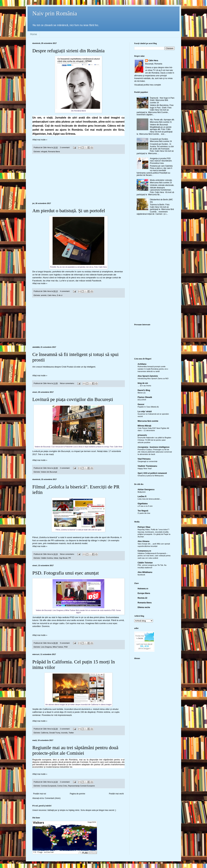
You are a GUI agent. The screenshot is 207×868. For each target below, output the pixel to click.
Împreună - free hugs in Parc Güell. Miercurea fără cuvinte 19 (162, 100)
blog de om (143, 383)
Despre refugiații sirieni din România (68, 51)
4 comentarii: (65, 291)
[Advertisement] (78, 178)
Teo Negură (143, 511)
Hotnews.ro (143, 589)
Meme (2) (142, 393)
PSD (66, 647)
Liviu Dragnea (46, 647)
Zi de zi (60, 295)
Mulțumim (142, 492)
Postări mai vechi (116, 794)
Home (34, 34)
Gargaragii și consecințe (147, 461)
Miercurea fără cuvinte (148, 421)
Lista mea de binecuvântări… (150, 499)
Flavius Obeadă (145, 397)
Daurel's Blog (144, 390)
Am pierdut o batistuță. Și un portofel (69, 211)
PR (70, 558)
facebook (141, 575)
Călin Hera (153, 61)
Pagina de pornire (78, 794)
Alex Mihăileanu (145, 572)
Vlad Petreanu (144, 459)
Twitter (71, 733)
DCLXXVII (142, 400)
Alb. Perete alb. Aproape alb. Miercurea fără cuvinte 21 (162, 121)
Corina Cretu (62, 786)
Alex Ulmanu (144, 541)
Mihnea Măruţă (144, 426)
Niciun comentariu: (67, 383)
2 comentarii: (65, 147)
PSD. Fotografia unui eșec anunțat (66, 573)
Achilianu (142, 364)
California (45, 733)
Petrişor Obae (144, 527)
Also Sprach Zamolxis (148, 376)
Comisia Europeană (49, 786)
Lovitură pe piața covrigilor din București (73, 399)
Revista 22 (142, 598)
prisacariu (142, 435)
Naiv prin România (55, 13)
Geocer (141, 404)
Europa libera (144, 593)
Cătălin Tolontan (145, 563)
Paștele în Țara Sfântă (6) (148, 407)
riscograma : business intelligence (154, 447)
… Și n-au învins (144, 386)
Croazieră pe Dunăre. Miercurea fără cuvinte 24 (161, 140)
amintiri (44, 295)
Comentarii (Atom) (53, 798)
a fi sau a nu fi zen (145, 506)
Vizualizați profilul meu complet (148, 85)
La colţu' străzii (145, 411)
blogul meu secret (107, 810)
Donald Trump (55, 733)
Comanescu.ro (144, 551)
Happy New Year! (145, 468)
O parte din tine (144, 513)
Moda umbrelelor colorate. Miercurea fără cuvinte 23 (161, 181)
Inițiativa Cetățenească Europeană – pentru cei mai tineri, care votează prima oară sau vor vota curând (154, 556)
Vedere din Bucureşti (49, 472)
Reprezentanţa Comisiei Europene (81, 786)
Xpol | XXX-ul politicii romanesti (152, 473)
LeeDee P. (142, 496)
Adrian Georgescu (146, 490)
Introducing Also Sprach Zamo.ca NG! (153, 378)
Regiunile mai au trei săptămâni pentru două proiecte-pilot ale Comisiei (75, 750)
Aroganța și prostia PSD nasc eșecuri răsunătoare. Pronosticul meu (161, 161)
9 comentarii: (65, 643)
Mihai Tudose (58, 647)
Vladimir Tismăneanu (147, 466)
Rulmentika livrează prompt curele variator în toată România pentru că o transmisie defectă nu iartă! (153, 369)
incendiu (64, 733)
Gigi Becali (63, 558)
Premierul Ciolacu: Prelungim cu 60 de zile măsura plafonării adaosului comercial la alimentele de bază (155, 452)
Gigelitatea (143, 504)
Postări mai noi (40, 794)
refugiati (44, 152)
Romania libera (54, 152)
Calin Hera (52, 295)
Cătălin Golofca (47, 558)
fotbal (56, 558)
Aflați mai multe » (40, 140)
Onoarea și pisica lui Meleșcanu (151, 476)
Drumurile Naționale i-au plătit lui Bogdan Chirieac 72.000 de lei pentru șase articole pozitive (154, 440)
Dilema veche (144, 607)
